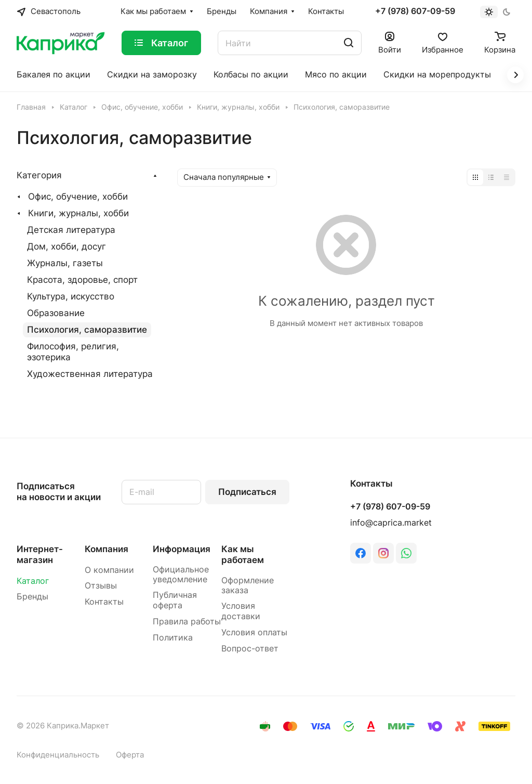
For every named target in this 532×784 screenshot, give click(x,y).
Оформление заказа (248, 586)
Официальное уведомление (181, 575)
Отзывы (101, 586)
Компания (107, 549)
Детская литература (71, 230)
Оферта (130, 755)
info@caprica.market (391, 523)
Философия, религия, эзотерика (73, 352)
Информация (182, 549)
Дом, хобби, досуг (66, 246)
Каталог (33, 581)
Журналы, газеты (65, 263)
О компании (109, 570)
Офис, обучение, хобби (78, 197)
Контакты (104, 602)
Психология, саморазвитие (87, 330)
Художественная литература (90, 374)
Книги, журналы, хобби (78, 213)
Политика (173, 638)
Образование (56, 313)
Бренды (32, 597)
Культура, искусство (71, 296)
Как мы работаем (243, 554)
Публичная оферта (175, 600)
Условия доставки (241, 611)
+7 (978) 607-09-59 (415, 11)
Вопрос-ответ (250, 649)
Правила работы (187, 622)
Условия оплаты (254, 632)
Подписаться (247, 492)
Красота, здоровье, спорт (82, 280)
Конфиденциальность (58, 755)
